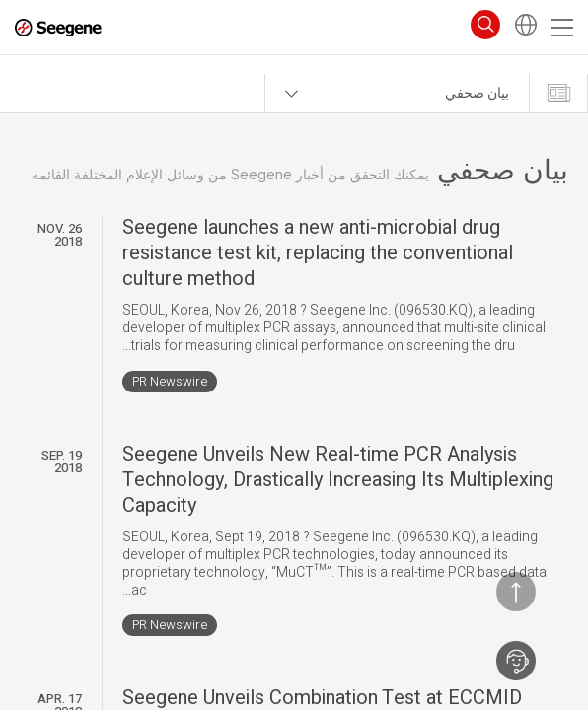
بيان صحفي (477, 93)
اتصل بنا (516, 661)
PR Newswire (170, 381)
